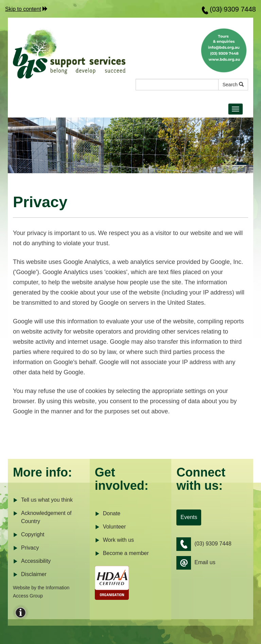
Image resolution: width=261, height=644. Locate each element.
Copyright (29, 535)
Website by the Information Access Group (41, 592)
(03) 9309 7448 (233, 9)
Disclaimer (30, 575)
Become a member (122, 553)
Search (233, 85)
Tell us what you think (43, 500)
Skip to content (23, 9)
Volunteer (110, 527)
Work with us (114, 540)
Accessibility (32, 561)
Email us (196, 563)
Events (189, 517)
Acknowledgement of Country (42, 517)
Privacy (26, 548)
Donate (108, 514)
